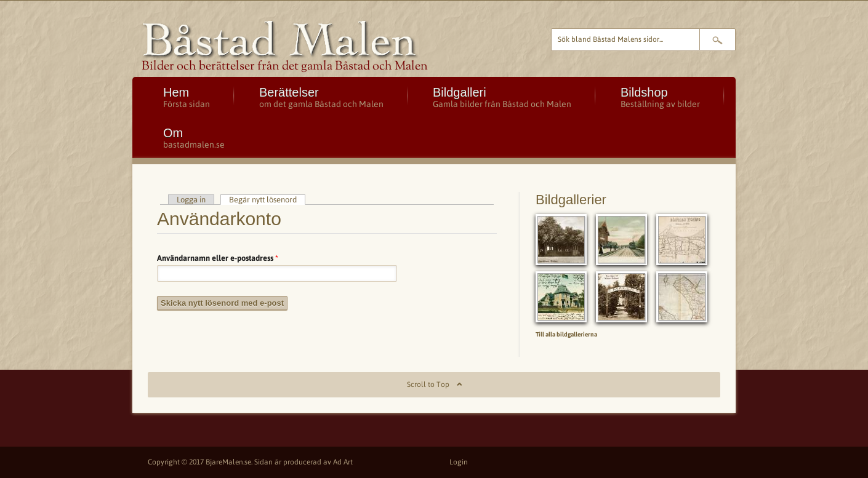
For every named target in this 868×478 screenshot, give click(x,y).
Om (194, 138)
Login (459, 462)
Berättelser (321, 97)
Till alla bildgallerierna (566, 334)
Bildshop (660, 97)
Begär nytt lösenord (267, 200)
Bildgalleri (502, 97)
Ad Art (343, 462)
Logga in (191, 200)
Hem (187, 97)
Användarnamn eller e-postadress (218, 258)
